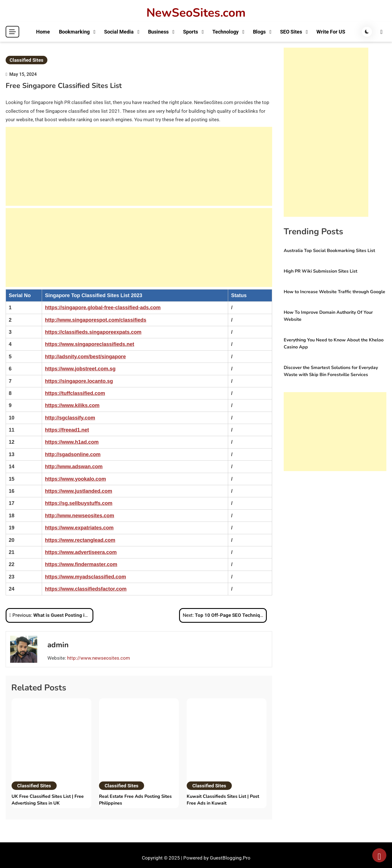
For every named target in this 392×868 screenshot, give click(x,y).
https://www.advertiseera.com (81, 552)
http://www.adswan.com (74, 467)
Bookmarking (74, 32)
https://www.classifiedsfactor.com (86, 589)
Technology (225, 32)
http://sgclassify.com (70, 418)
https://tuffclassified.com (75, 393)
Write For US (331, 32)
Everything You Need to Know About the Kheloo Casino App (334, 344)
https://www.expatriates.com (79, 528)
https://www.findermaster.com (81, 564)
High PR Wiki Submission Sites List (321, 271)
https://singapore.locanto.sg (79, 381)
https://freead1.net (67, 430)
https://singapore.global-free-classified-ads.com (103, 308)
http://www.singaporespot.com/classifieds (95, 320)
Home (43, 32)
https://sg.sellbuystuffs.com (79, 503)
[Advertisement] (139, 166)
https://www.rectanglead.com (80, 540)
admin (58, 645)
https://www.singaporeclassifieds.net (89, 344)
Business (158, 32)
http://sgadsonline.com (73, 454)
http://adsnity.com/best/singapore (85, 357)
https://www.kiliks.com (72, 405)
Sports (190, 32)
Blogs (259, 32)
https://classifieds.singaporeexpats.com (93, 332)
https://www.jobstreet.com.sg (80, 369)
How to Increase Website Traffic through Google (334, 292)
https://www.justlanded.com (78, 491)
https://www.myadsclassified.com (85, 577)
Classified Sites (27, 60)
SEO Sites (291, 32)
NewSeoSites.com (196, 13)
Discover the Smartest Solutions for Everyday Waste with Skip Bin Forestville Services (331, 371)
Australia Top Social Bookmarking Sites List (329, 251)
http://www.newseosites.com (79, 516)
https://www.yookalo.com (75, 479)
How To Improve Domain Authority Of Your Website (328, 316)
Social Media (119, 32)
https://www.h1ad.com (72, 442)
